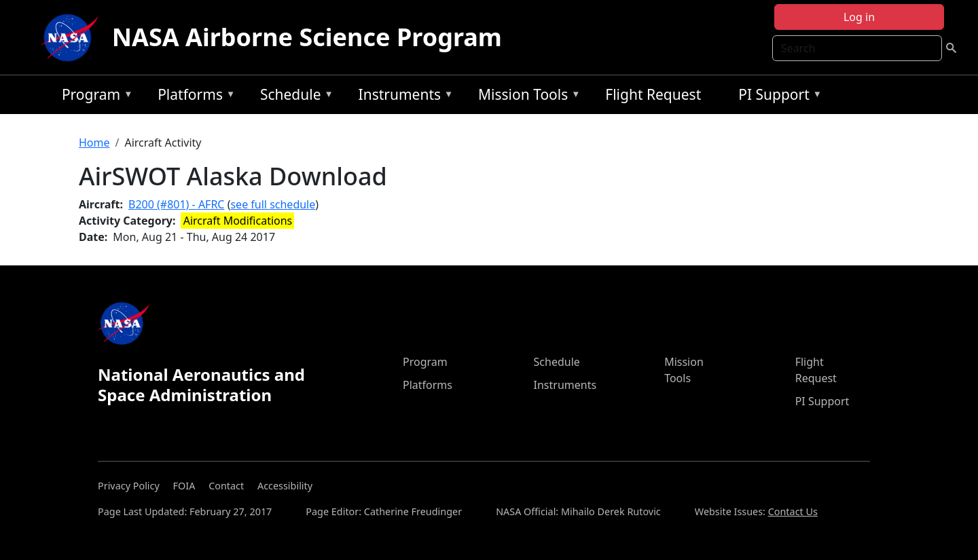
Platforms (193, 97)
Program (94, 97)
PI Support (777, 97)
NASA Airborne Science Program (307, 37)
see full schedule (273, 204)
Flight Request (653, 94)
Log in (859, 17)
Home (94, 143)
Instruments (403, 97)
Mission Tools (526, 97)
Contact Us (793, 511)
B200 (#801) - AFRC (176, 204)
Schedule (293, 97)
